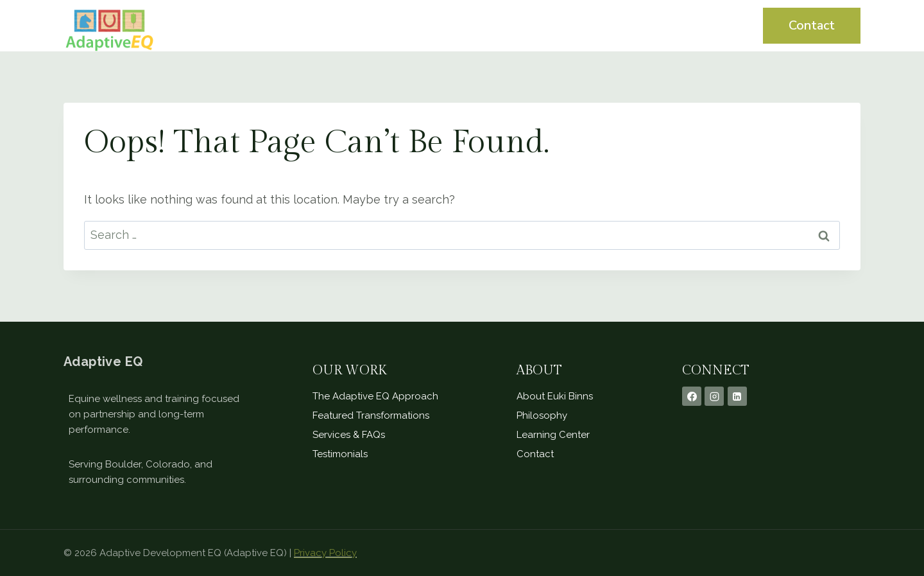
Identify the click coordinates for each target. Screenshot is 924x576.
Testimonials (577, 25)
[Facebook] (692, 396)
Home (431, 25)
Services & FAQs (349, 435)
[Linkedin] (737, 396)
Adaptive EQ (103, 362)
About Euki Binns (555, 396)
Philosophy (542, 415)
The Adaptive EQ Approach (375, 396)
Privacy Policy (325, 553)
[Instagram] (714, 396)
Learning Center (681, 25)
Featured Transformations (371, 415)
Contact (812, 25)
